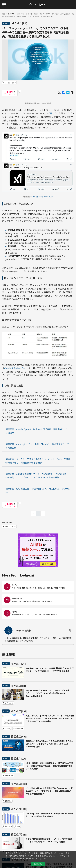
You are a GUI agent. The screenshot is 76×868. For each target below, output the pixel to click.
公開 (50, 113)
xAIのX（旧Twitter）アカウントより (42, 197)
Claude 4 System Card (15, 368)
